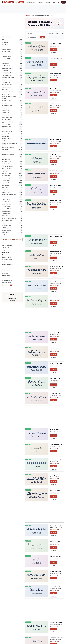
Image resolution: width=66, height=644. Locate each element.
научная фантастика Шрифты (9, 195)
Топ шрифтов (5, 273)
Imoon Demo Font (55, 429)
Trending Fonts (6, 276)
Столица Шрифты (6, 71)
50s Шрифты (5, 42)
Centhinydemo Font (55, 155)
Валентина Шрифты (6, 223)
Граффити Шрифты (6, 127)
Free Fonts (27, 15)
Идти (42, 37)
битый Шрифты (5, 63)
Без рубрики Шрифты (7, 221)
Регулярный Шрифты (7, 183)
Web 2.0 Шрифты (6, 228)
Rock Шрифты (5, 188)
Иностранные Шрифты (7, 115)
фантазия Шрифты (6, 110)
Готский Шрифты (6, 124)
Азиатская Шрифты (6, 56)
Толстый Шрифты (6, 214)
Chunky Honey (5, 252)
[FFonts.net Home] (8, 2)
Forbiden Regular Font (56, 267)
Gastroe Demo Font (55, 333)
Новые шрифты (31, 2)
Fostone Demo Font (55, 297)
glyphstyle (56, 47)
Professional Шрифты (7, 178)
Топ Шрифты (40, 2)
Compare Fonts (6, 278)
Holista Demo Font (55, 394)
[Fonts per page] (55, 33)
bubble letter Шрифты (7, 66)
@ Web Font (53, 53)
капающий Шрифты (6, 103)
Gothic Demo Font (55, 378)
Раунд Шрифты (5, 190)
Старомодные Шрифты (7, 171)
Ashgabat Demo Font (56, 43)
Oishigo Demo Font (55, 556)
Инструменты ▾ (56, 2)
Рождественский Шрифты (8, 78)
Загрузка (53, 49)
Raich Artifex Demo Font (57, 623)
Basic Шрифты (5, 61)
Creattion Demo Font (56, 185)
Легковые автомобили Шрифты (9, 73)
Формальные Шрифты (7, 117)
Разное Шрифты (6, 159)
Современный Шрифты (7, 162)
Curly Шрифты (5, 89)
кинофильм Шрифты (7, 164)
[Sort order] (33, 37)
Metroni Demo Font (55, 490)
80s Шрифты (5, 47)
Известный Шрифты (6, 108)
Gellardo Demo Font (55, 348)
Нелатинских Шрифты (7, 169)
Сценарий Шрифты (6, 197)
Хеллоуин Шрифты (6, 129)
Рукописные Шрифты (7, 131)
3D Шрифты (5, 40)
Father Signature (6, 248)
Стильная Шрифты (6, 206)
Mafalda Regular (6, 243)
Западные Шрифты (6, 230)
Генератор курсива (6, 283)
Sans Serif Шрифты (6, 192)
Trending (47, 2)
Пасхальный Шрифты (7, 105)
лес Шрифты (5, 235)
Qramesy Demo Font (56, 587)
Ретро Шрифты (5, 185)
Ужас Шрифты (5, 141)
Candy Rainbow (6, 262)
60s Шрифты (5, 45)
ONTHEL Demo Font (55, 572)
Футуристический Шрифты (8, 122)
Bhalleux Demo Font (55, 89)
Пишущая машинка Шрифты (9, 218)
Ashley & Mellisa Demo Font (58, 58)
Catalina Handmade (7, 260)
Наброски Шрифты (6, 173)
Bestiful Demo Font (55, 74)
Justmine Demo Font (56, 445)
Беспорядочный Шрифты (8, 154)
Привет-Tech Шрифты (7, 134)
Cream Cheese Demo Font (57, 170)
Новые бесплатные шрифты (12, 239)
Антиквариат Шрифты (7, 49)
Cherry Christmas (6, 255)
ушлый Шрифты (6, 180)
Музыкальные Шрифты (7, 166)
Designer (4, 250)
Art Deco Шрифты (6, 52)
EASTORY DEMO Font (56, 236)
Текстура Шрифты (6, 211)
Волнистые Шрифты (7, 225)
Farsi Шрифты (5, 113)
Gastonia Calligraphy (7, 245)
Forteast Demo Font (55, 282)
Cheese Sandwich (6, 257)
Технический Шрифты (7, 209)
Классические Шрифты (7, 80)
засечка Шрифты (6, 199)
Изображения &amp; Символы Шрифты (9, 144)
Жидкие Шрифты (6, 152)
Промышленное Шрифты (8, 147)
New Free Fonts (6, 271)
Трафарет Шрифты (6, 204)
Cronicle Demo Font (55, 200)
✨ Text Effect (7, 285)
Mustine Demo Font (55, 541)
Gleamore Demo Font (56, 363)
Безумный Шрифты (6, 87)
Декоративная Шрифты (7, 92)
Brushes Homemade (7, 264)
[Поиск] (21, 2)
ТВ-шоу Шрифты (6, 216)
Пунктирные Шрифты (7, 101)
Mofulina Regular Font (56, 526)
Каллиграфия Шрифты (7, 68)
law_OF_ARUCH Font (56, 475)
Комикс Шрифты (6, 82)
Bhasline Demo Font (55, 104)
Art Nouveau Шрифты (7, 54)
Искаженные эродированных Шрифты (9, 97)
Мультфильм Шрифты (7, 75)
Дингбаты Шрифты (6, 94)
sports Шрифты (6, 202)
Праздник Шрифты (6, 139)
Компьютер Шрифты (7, 85)
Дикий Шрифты (5, 233)
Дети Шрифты (5, 150)
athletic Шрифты (6, 59)
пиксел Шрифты (6, 176)
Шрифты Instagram (7, 280)
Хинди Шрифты (5, 136)
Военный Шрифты (6, 157)
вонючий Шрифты (6, 120)
